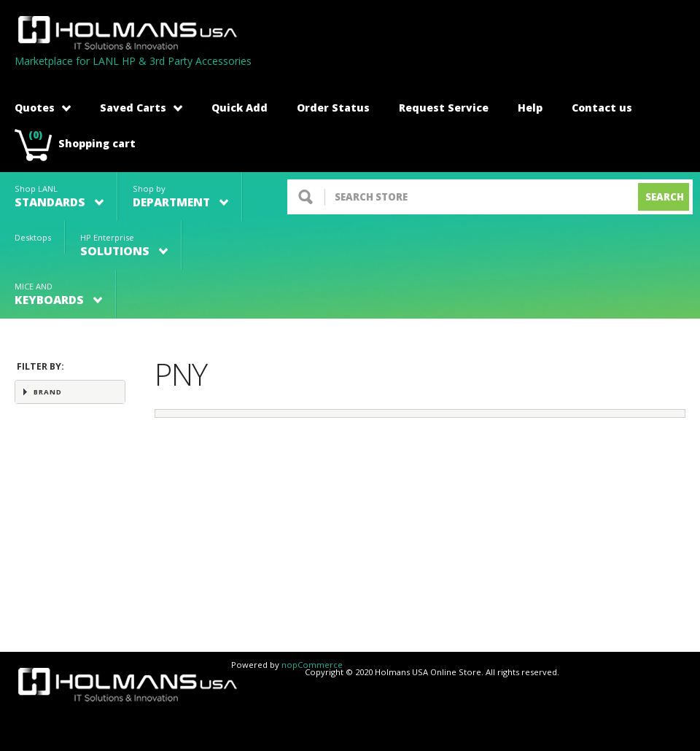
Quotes (43, 108)
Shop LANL (59, 196)
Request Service (444, 108)
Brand (48, 392)
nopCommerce (312, 665)
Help (530, 108)
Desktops (33, 237)
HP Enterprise (124, 245)
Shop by (180, 196)
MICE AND (58, 294)
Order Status (333, 108)
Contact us (602, 108)
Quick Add (240, 108)
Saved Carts (141, 108)
